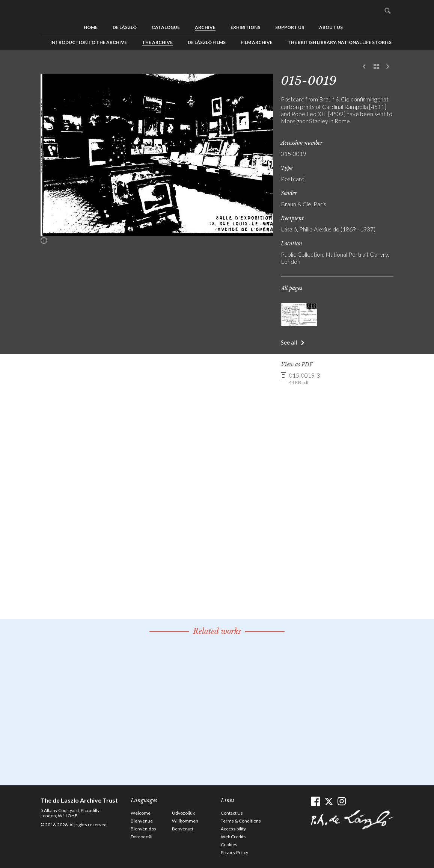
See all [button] (289, 342)
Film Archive (257, 42)
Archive (205, 27)
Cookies (229, 845)
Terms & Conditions (241, 821)
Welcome (141, 813)
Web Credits (233, 837)
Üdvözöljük (183, 813)
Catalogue (166, 27)
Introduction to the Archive (89, 42)
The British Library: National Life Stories (340, 42)
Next (388, 67)
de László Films (207, 42)
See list (376, 67)
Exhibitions (245, 27)
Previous (365, 67)
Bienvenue (142, 821)
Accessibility (233, 829)
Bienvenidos (143, 829)
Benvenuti (182, 829)
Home (91, 27)
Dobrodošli (142, 837)
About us (331, 27)
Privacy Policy (234, 852)
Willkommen (185, 821)
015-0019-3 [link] (304, 379)
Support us (290, 27)
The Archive (157, 42)
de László (125, 27)
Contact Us (232, 813)
